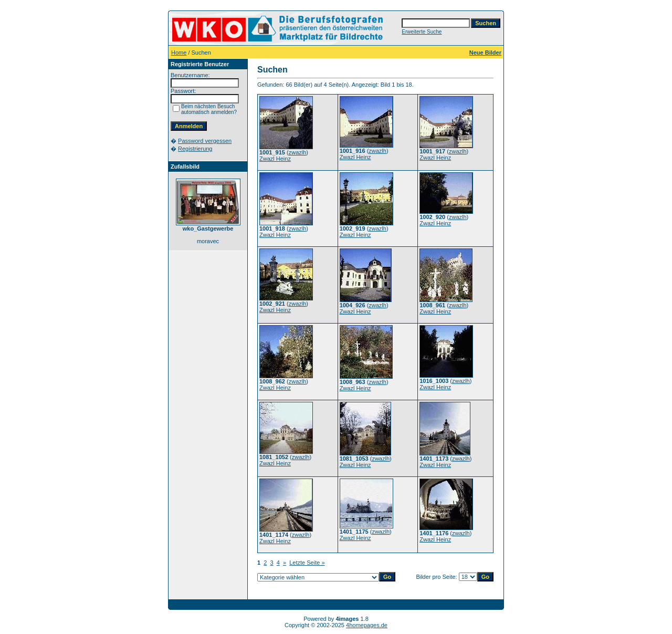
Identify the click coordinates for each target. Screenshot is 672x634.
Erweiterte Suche (422, 32)
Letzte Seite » (307, 563)
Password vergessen (205, 141)
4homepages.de (367, 625)
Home (179, 53)
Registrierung (195, 149)
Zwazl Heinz (275, 159)
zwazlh (298, 152)
